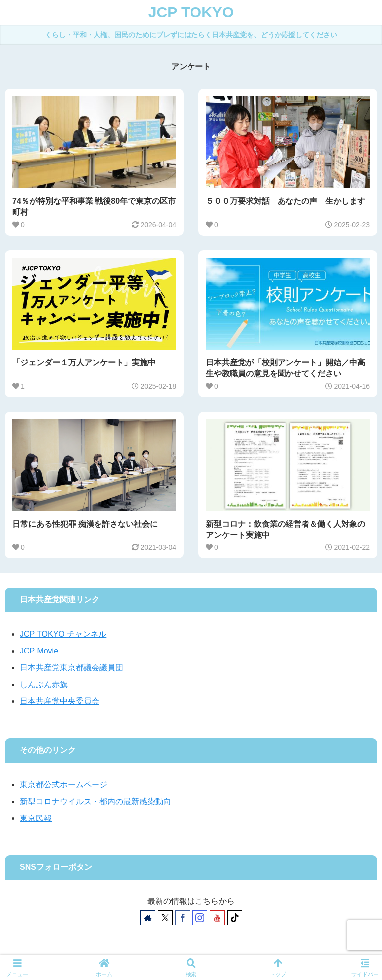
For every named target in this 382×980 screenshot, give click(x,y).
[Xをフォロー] (165, 918)
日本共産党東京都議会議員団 (72, 668)
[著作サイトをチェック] (148, 918)
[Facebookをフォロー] (183, 918)
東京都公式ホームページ (64, 784)
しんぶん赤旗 (44, 685)
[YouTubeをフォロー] (217, 918)
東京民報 (36, 818)
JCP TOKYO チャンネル (63, 634)
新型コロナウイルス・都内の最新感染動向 (95, 801)
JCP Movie (39, 651)
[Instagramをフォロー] (200, 918)
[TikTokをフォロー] (235, 918)
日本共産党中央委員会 (60, 701)
